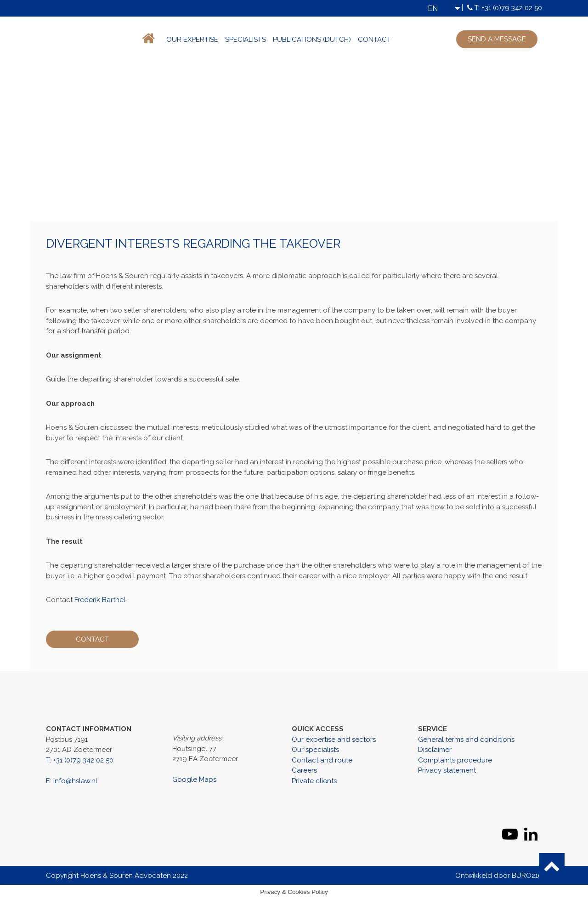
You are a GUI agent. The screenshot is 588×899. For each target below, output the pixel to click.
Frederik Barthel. (101, 600)
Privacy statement (447, 770)
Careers (304, 770)
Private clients (314, 781)
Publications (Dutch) (312, 40)
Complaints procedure (455, 760)
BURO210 (527, 876)
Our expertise (192, 40)
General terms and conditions (466, 740)
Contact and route (322, 760)
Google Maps (194, 780)
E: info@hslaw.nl (72, 781)
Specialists (246, 40)
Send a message (497, 39)
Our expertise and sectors (334, 740)
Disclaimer (435, 750)
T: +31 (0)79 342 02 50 (508, 8)
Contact (374, 40)
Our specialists (315, 750)
